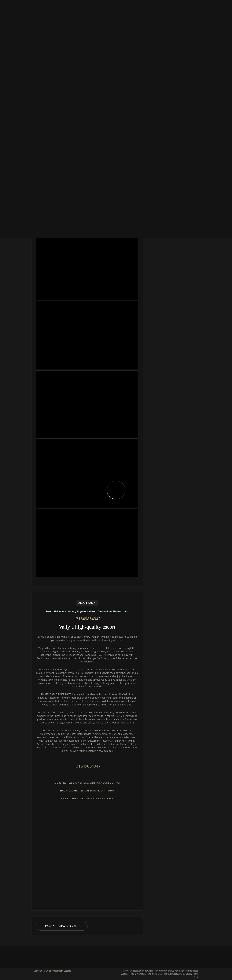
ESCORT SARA (88, 791)
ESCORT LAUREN (69, 791)
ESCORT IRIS (87, 798)
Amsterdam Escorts (61, 971)
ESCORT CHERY (70, 798)
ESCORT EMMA (106, 791)
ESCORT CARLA (105, 798)
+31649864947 (87, 619)
